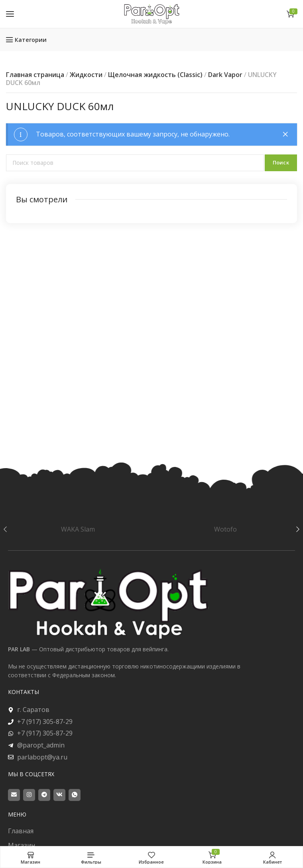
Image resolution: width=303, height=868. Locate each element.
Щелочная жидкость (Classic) (155, 75)
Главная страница (35, 75)
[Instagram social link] (29, 795)
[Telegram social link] (44, 795)
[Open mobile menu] (10, 14)
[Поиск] (135, 163)
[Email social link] (14, 795)
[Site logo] (151, 14)
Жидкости (86, 75)
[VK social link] (59, 795)
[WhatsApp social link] (75, 795)
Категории (31, 40)
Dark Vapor (225, 75)
